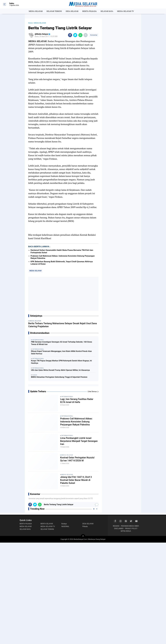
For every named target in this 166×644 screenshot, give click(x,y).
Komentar (94, 35)
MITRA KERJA (126, 531)
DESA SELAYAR (72, 11)
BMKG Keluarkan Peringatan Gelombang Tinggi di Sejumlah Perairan (59, 377)
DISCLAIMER (119, 529)
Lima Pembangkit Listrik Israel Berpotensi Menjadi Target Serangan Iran (79, 441)
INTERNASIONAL (67, 397)
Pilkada (85, 526)
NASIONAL (65, 526)
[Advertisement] (63, 294)
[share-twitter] (75, 35)
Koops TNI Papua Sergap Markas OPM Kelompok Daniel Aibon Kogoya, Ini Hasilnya (61, 362)
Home (30, 23)
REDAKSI (116, 526)
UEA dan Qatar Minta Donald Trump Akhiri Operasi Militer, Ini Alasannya (60, 370)
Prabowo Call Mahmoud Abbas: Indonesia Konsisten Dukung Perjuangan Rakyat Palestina (76, 422)
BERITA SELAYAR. (47, 524)
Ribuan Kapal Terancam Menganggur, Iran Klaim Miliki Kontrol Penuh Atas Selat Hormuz (61, 352)
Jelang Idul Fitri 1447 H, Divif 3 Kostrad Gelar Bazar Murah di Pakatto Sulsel (76, 480)
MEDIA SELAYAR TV (126, 11)
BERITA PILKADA (89, 11)
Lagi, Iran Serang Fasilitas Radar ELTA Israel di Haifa (77, 401)
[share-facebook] (70, 35)
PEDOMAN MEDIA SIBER (130, 526)
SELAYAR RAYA (107, 11)
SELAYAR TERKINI (54, 11)
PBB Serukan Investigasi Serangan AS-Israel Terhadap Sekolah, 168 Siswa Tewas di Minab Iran (62, 343)
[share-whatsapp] (80, 35)
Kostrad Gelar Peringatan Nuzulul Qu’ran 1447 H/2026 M (77, 459)
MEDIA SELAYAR (36, 11)
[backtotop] (83, 536)
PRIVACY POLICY (131, 529)
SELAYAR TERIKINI (47, 529)
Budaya (64, 524)
